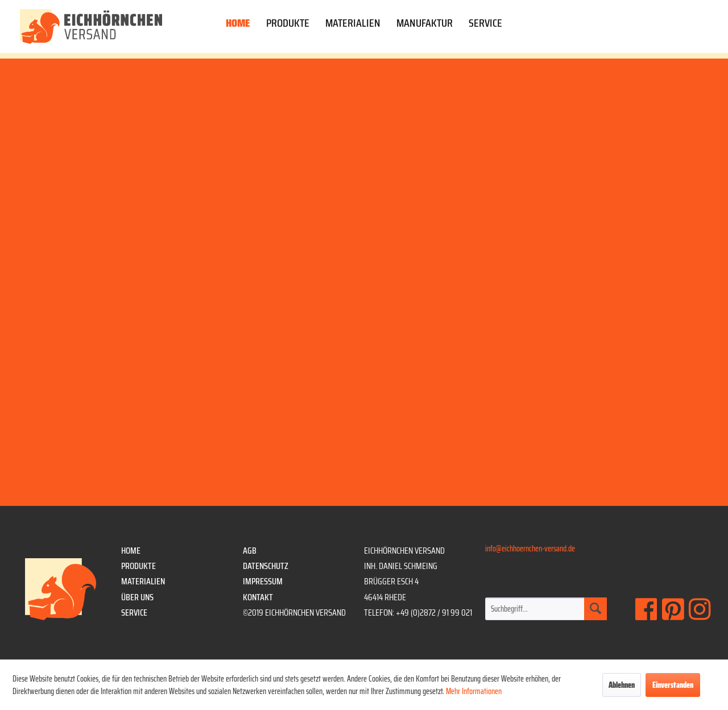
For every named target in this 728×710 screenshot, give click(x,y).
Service (134, 613)
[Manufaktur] (425, 25)
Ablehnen (622, 685)
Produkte (138, 566)
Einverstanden (673, 685)
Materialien (143, 581)
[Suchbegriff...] (546, 609)
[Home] (238, 25)
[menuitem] (238, 25)
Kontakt (258, 597)
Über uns (137, 597)
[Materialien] (353, 25)
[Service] (485, 25)
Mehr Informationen (474, 691)
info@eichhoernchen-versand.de (530, 549)
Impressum (263, 581)
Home (131, 551)
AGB (250, 551)
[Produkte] (288, 25)
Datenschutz (266, 566)
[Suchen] (595, 609)
